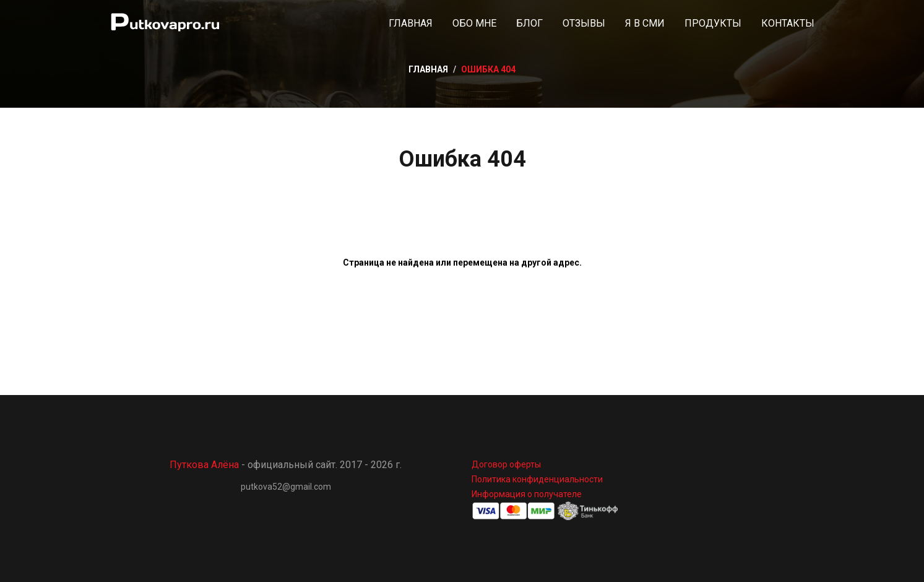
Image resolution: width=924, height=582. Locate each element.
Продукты (713, 23)
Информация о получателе (527, 494)
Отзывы (584, 23)
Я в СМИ (645, 23)
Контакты (788, 23)
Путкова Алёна (204, 465)
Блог (529, 23)
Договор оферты (506, 464)
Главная (411, 23)
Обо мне (474, 23)
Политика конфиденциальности (537, 479)
